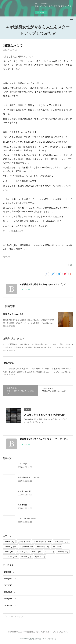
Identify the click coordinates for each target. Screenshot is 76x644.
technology (43, 547)
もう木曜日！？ (24, 505)
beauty (26, 557)
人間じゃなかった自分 (27, 518)
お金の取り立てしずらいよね (30, 477)
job (57, 547)
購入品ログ (61, 542)
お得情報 (24, 542)
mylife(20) (6, 257)
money (23, 552)
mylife (37, 552)
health (9, 542)
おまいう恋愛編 (42, 542)
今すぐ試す (41, 13)
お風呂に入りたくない (14, 338)
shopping (11, 547)
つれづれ (11, 557)
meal (50, 552)
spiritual (40, 557)
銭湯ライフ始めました (14, 314)
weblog (63, 552)
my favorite (27, 547)
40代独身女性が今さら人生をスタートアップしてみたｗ (38, 30)
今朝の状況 (8, 363)
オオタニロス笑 (24, 491)
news (9, 552)
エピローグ (22, 464)
